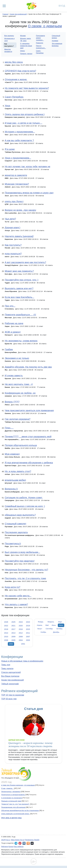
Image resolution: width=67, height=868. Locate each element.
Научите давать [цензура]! (19, 236)
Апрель (40, 625)
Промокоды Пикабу (32, 840)
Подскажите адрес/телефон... (40, 38)
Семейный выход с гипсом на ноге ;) (25, 506)
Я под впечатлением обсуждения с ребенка (29, 463)
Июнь (54, 625)
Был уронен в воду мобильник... (22, 552)
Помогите (40, 43)
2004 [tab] (21, 640)
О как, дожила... (7, 788)
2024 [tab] (21, 622)
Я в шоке (10, 149)
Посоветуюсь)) (13, 544)
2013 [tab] (13, 633)
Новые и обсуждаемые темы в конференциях (22, 661)
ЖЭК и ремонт (13, 332)
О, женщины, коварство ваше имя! (26, 46)
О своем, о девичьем (45, 26)
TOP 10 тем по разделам (13, 695)
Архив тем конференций (12, 680)
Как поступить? (13, 245)
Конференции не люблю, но (20, 393)
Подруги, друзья (26, 54)
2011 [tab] (28, 633)
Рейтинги (5, 847)
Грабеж (9, 349)
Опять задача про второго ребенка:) (25, 114)
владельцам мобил (15, 480)
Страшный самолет (15, 524)
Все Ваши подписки (10, 676)
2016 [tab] (21, 629)
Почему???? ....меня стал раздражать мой (28, 437)
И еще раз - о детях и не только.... (23, 123)
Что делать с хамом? (16, 604)
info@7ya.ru (6, 840)
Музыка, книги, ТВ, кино (26, 40)
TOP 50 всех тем (9, 699)
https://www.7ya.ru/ (18, 840)
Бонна (11, 847)
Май (47, 625)
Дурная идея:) (12, 228)
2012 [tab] (21, 633)
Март (60, 622)
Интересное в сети (9, 40)
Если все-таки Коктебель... (19, 297)
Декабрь (56, 632)
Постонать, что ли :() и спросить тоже (25, 578)
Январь (41, 622)
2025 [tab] (13, 622)
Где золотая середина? (18, 419)
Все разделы (9, 36)
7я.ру (32, 843)
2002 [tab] (11, 644)
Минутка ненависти (8, 50)
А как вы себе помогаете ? (19, 140)
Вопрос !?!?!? (12, 402)
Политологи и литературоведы (13, 795)
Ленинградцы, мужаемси (11, 792)
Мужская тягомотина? (17, 184)
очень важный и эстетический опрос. (15, 814)
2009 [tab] (13, 637)
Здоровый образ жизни (16, 740)
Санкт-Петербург (40, 52)
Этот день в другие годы (11, 818)
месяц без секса (14, 62)
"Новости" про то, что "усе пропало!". (15, 804)
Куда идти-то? (12, 587)
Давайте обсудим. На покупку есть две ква (28, 367)
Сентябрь (49, 629)
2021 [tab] (13, 626)
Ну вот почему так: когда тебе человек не (27, 167)
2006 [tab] (6, 640)
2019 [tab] (28, 626)
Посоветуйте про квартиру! (20, 561)
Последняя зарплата (16, 532)
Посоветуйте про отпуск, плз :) (21, 280)
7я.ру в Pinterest (20, 843)
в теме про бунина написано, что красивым (18, 785)
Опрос (23, 51)
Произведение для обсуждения (13, 807)
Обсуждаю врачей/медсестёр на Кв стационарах (20, 810)
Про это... (10, 306)
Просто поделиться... (41, 47)
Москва (23, 36)
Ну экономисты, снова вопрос (21, 341)
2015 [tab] (28, 629)
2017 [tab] (13, 629)
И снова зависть (14, 376)
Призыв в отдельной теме (11, 801)
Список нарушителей (11, 672)
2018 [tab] (6, 629)
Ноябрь (43, 632)
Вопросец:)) (11, 489)
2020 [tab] (21, 626)
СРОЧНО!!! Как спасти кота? (20, 71)
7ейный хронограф (10, 684)
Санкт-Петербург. (14, 97)
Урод (7, 106)
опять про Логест (14, 201)
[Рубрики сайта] (4, 6)
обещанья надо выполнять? (20, 515)
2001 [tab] (23, 644)
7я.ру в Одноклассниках (28, 843)
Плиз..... (9, 428)
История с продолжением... (20, 132)
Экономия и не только (17, 358)
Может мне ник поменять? (19, 271)
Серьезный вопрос (56, 37)
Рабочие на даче (14, 323)
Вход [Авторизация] (62, 6)
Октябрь (60, 629)
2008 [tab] (21, 637)
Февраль (51, 622)
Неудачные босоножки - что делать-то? (26, 570)
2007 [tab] (28, 637)
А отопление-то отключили (12, 798)
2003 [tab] (28, 640)
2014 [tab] (6, 633)
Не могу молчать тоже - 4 (19, 384)
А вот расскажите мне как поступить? (25, 262)
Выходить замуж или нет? (19, 288)
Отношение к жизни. (16, 79)
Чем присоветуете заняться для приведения (29, 410)
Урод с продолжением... (18, 158)
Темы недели (7, 669)
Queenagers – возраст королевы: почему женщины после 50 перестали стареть (30, 745)
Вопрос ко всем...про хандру (20, 210)
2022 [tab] (6, 626)
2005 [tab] (13, 640)
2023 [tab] (28, 622)
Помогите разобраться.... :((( (20, 315)
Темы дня (6, 665)
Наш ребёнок (19, 847)
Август (40, 629)
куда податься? (13, 254)
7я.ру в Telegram (16, 843)
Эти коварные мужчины (57, 45)
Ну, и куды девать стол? (18, 471)
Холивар (55, 41)
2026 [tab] (6, 622)
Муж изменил (12, 454)
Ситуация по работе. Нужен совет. (24, 498)
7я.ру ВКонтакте (24, 843)
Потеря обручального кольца (21, 445)
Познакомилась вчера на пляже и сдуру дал (29, 193)
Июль (61, 625)
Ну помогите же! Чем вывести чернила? (27, 88)
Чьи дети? (10, 219)
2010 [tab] (6, 637)
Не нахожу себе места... (18, 596)
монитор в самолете (16, 175)
